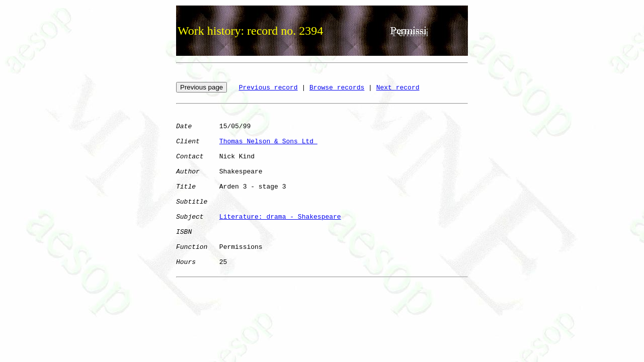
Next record (398, 88)
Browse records (337, 88)
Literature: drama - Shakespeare (280, 217)
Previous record (268, 88)
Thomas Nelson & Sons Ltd (268, 142)
